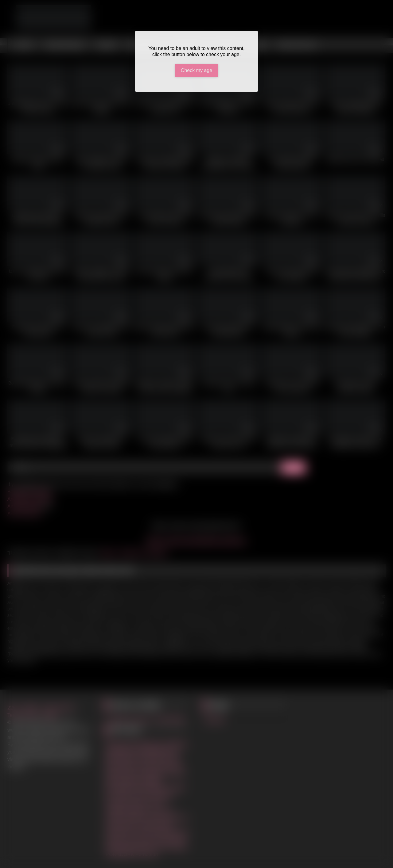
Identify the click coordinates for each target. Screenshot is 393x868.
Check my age (196, 70)
